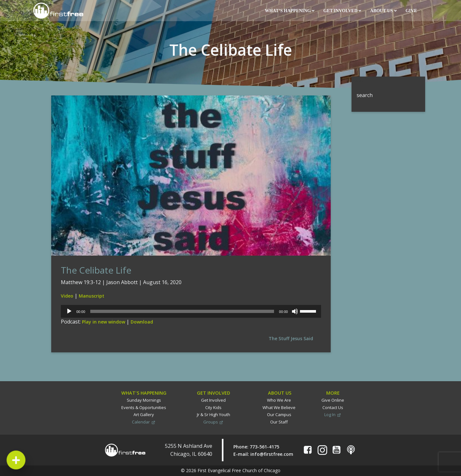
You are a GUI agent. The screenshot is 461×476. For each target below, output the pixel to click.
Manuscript (92, 296)
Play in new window (104, 322)
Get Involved (342, 11)
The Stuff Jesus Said (291, 338)
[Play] (69, 311)
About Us (383, 11)
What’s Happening (290, 11)
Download (142, 322)
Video (67, 296)
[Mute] (295, 311)
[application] (191, 311)
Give (412, 11)
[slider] (182, 311)
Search (360, 80)
